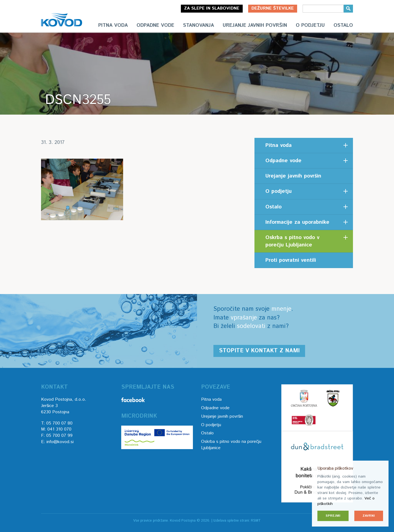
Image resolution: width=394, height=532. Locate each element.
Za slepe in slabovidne (212, 8)
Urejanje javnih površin (255, 25)
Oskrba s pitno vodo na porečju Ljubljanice (231, 445)
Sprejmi (333, 516)
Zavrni (369, 516)
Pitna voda (113, 25)
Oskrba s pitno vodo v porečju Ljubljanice (292, 241)
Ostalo (343, 25)
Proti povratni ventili (291, 260)
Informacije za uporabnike (297, 222)
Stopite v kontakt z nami (259, 351)
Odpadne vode (155, 25)
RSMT (256, 521)
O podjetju (310, 25)
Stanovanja (199, 25)
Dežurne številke (273, 8)
